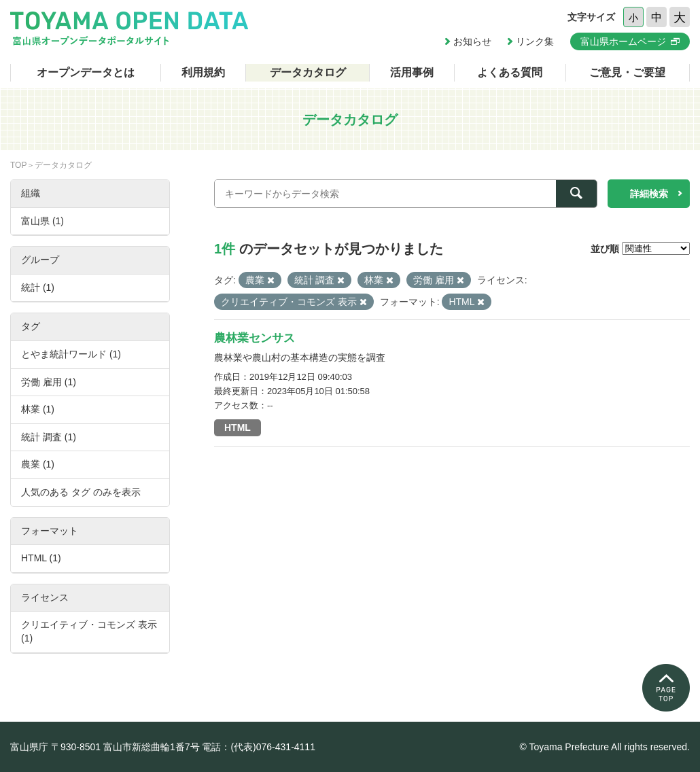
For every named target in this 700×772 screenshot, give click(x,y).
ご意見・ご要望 (627, 72)
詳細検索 (649, 194)
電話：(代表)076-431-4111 (259, 747)
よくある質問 (510, 72)
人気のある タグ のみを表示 (81, 492)
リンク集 (535, 41)
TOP (18, 165)
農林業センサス (255, 338)
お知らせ (472, 41)
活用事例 (412, 72)
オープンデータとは (86, 72)
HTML (238, 427)
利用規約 (203, 72)
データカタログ (308, 72)
